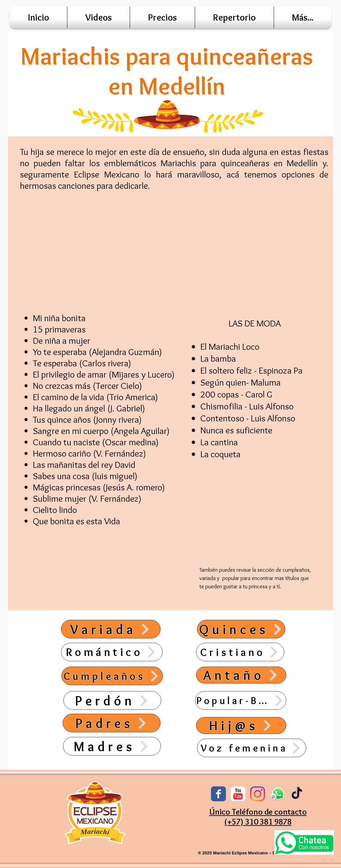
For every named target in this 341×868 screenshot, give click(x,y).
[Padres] (112, 723)
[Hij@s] (241, 725)
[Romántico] (112, 652)
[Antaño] (241, 675)
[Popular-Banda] (241, 700)
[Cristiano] (240, 652)
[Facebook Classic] (218, 794)
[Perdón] (112, 700)
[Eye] (304, 842)
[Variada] (111, 629)
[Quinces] (241, 629)
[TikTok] (297, 794)
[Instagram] (258, 794)
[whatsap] (277, 794)
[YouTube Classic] (238, 794)
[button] (303, 17)
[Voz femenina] (252, 748)
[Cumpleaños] (112, 676)
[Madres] (112, 746)
